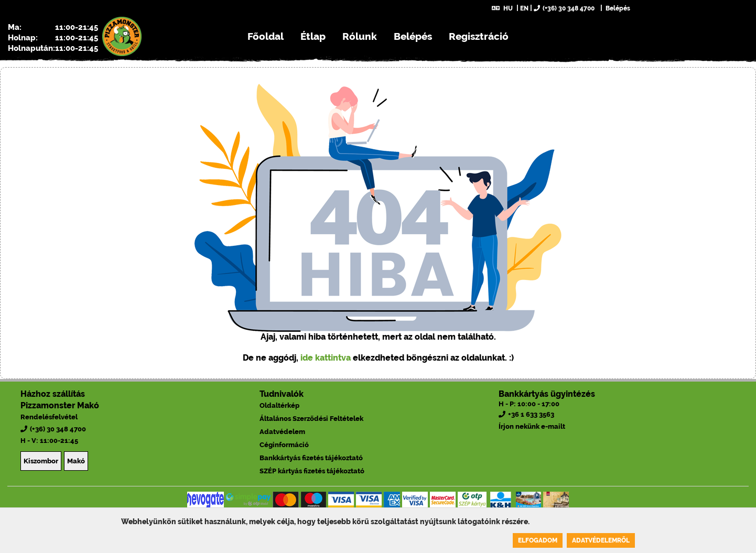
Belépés (617, 8)
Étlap (313, 36)
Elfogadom (538, 540)
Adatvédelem (282, 432)
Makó (76, 461)
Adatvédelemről (601, 540)
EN (524, 8)
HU (502, 8)
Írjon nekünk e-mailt (532, 426)
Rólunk (360, 36)
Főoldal (266, 36)
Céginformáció (284, 445)
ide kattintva (326, 358)
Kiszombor (41, 461)
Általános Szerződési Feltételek (311, 419)
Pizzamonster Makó (60, 405)
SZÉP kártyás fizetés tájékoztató (312, 471)
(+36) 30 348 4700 (564, 8)
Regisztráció (479, 36)
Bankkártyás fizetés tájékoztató (311, 458)
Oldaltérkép (279, 405)
